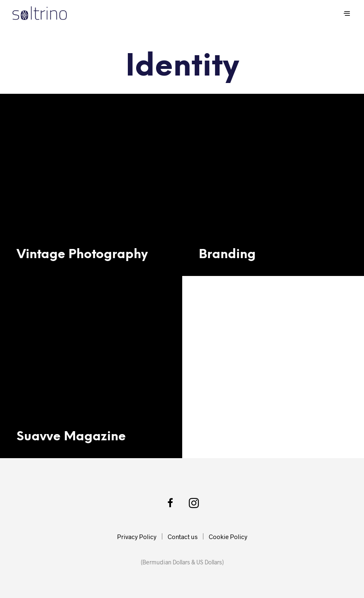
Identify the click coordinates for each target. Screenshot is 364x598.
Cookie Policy (228, 537)
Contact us (183, 537)
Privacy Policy (137, 537)
